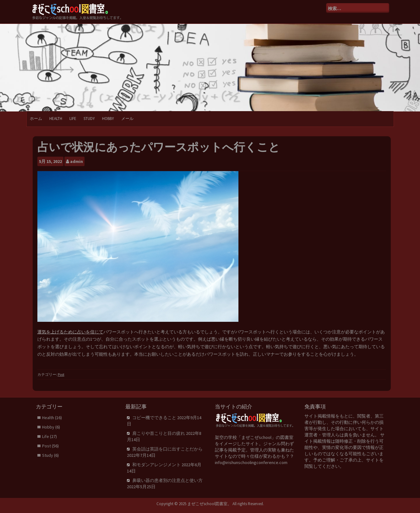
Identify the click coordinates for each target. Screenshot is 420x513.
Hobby (108, 119)
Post (61, 374)
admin (76, 161)
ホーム (36, 119)
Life (73, 119)
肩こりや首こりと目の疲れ (159, 433)
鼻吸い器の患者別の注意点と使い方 (167, 480)
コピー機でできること (154, 418)
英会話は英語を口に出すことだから (167, 449)
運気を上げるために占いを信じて (70, 332)
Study (89, 119)
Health (56, 119)
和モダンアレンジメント (156, 465)
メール (127, 119)
